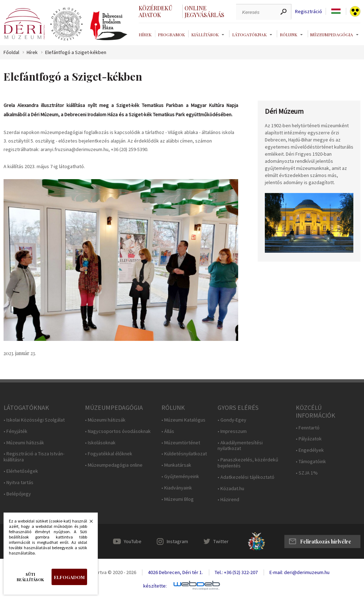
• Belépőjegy (17, 494)
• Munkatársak (176, 465)
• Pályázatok (309, 439)
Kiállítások (205, 34)
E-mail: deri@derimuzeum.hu (299, 572)
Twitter (221, 541)
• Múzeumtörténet (181, 443)
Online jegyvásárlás (204, 11)
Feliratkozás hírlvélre (326, 542)
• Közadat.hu (231, 489)
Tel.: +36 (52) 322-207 (236, 572)
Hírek (145, 34)
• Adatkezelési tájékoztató (246, 477)
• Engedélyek (310, 450)
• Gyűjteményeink (180, 476)
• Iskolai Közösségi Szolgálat (34, 420)
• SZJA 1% (307, 473)
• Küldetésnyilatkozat (184, 454)
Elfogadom (69, 577)
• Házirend (228, 500)
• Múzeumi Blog (178, 499)
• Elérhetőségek (21, 471)
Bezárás (87, 523)
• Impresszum (232, 431)
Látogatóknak (249, 34)
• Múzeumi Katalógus (183, 420)
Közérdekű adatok (156, 11)
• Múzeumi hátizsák (24, 443)
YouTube (133, 541)
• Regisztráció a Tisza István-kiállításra (34, 457)
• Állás (168, 431)
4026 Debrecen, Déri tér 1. (175, 572)
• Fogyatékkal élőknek (109, 454)
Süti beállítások (30, 577)
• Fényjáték (15, 431)
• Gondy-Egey (232, 420)
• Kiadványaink (177, 488)
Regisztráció (309, 12)
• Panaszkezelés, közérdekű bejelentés (248, 463)
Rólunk (288, 34)
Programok (171, 34)
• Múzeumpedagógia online (114, 465)
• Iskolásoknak (100, 443)
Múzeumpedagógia (331, 34)
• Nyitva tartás (18, 483)
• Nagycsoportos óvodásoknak (118, 431)
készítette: (155, 586)
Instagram (177, 541)
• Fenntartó (308, 428)
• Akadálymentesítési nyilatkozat (240, 446)
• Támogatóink (311, 462)
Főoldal (11, 52)
